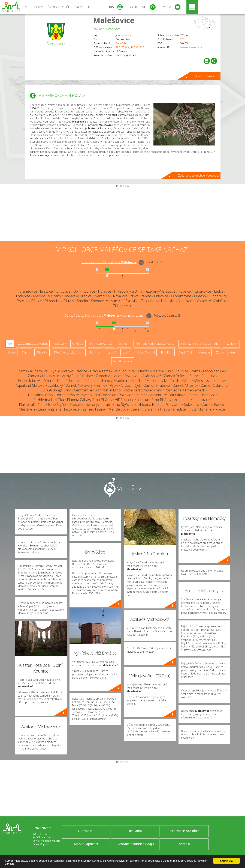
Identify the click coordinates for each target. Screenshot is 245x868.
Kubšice (185, 291)
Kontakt (184, 844)
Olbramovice (181, 296)
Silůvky (69, 301)
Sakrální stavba (123, 361)
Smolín (82, 301)
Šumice (117, 301)
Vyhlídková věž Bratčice (69, 371)
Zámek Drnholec (202, 395)
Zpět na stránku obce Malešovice (199, 176)
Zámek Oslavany (214, 385)
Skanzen (124, 344)
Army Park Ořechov (77, 376)
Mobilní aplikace (86, 844)
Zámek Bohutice (202, 376)
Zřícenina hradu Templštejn (167, 409)
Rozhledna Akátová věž (143, 376)
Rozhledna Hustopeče (152, 404)
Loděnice (23, 296)
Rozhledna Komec (133, 395)
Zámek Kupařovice (33, 371)
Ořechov (201, 296)
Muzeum (204, 352)
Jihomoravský (123, 35)
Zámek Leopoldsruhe (208, 371)
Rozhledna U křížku (49, 400)
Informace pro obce (184, 831)
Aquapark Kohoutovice (192, 400)
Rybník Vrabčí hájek (125, 385)
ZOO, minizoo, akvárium (33, 344)
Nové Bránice (141, 296)
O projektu (86, 831)
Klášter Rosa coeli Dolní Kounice (163, 371)
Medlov (39, 296)
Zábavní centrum (227, 352)
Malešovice (114, 20)
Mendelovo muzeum (125, 409)
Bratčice (46, 291)
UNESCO (78, 344)
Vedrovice (186, 301)
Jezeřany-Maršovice (160, 291)
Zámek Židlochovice (43, 376)
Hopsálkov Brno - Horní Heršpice (54, 395)
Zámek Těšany (94, 409)
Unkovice (168, 301)
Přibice (37, 301)
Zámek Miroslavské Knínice (204, 381)
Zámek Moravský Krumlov (86, 385)
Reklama (135, 831)
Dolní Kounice (84, 291)
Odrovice (161, 296)
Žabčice (220, 301)
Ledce (219, 291)
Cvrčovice (63, 291)
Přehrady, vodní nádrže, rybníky (155, 344)
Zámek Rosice (213, 404)
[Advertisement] (123, 214)
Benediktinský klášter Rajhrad (41, 381)
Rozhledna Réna (81, 381)
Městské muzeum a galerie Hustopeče (49, 409)
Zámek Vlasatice (109, 376)
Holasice (105, 291)
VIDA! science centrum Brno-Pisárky (143, 400)
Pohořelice (122, 43)
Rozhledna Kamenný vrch (185, 390)
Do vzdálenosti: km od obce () (104, 316)
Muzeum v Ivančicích (163, 381)
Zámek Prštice (175, 376)
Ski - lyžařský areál (101, 344)
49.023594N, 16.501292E (130, 47)
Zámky (26, 352)
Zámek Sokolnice (186, 404)
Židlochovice (122, 306)
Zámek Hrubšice (157, 385)
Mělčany (54, 296)
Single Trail (186, 352)
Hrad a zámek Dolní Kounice (113, 371)
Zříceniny (42, 352)
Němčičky (102, 296)
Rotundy (95, 352)
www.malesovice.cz (191, 47)
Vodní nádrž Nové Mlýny (143, 390)
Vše (10, 344)
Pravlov (22, 301)
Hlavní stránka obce (207, 76)
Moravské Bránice (78, 296)
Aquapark (60, 344)
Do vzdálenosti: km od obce (109, 262)
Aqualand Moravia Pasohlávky (39, 385)
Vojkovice (204, 301)
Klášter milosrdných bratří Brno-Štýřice (101, 404)
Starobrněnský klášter (209, 409)
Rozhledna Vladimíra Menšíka (120, 381)
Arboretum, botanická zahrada (199, 344)
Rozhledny (231, 344)
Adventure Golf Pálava (168, 395)
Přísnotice (53, 301)
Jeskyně (111, 352)
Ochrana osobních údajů (135, 844)
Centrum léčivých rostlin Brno (97, 390)
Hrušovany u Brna (128, 291)
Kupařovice (202, 291)
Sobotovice (99, 301)
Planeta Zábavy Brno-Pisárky (90, 400)
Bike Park (167, 352)
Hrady (12, 352)
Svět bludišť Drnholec (99, 395)
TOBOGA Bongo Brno (55, 390)
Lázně (126, 352)
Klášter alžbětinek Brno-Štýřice (43, 404)
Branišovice (28, 291)
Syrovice (132, 301)
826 (182, 39)
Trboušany (150, 301)
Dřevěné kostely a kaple (69, 352)
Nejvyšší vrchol (146, 352)
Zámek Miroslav (185, 385)
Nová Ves (120, 296)
